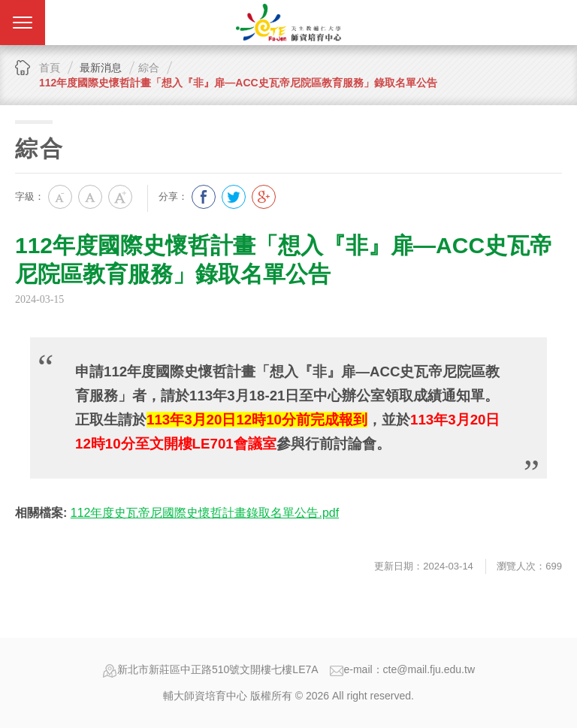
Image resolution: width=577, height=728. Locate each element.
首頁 (50, 68)
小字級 (60, 197)
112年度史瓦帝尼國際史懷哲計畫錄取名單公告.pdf (205, 513)
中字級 (90, 197)
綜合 (149, 68)
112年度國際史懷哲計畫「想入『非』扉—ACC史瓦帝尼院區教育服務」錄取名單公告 (238, 83)
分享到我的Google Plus (264, 197)
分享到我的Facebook (204, 197)
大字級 (120, 197)
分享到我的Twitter (234, 197)
